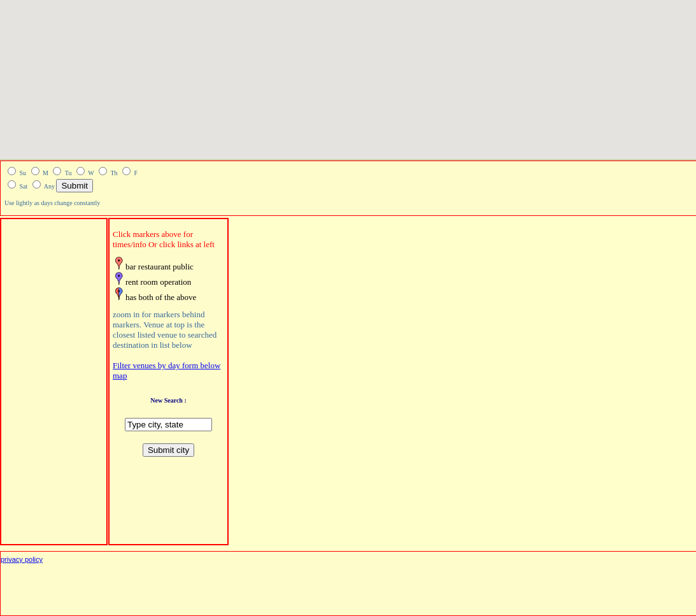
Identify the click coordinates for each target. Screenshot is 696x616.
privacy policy (22, 559)
